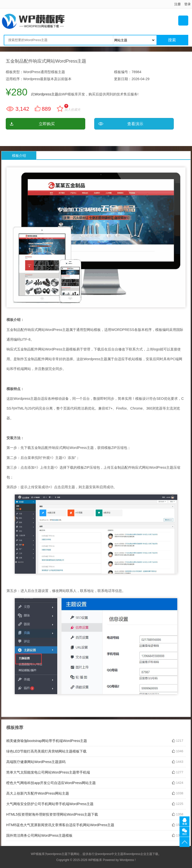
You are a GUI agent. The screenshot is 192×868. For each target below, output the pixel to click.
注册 (177, 4)
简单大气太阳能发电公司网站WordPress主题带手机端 (48, 772)
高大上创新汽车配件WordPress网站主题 (38, 793)
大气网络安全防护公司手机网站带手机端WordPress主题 (50, 804)
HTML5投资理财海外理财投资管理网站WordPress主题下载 (52, 814)
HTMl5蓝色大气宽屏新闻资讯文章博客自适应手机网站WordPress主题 (60, 825)
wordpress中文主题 (110, 854)
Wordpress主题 (46, 94)
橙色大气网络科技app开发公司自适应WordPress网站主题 (51, 783)
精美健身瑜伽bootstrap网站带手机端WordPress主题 (47, 741)
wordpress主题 (58, 854)
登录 (187, 4)
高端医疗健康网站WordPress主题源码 (36, 762)
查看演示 (135, 124)
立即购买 (47, 124)
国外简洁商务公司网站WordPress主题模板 (39, 835)
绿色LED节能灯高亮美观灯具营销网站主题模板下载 (46, 751)
